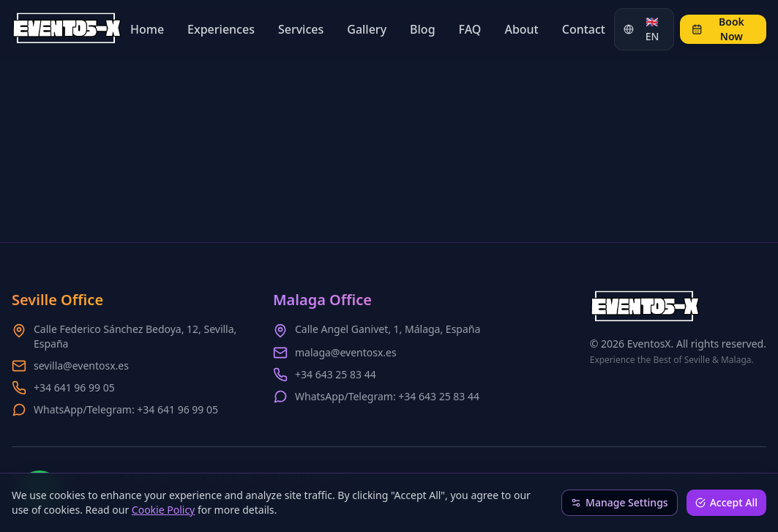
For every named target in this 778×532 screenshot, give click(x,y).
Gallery (367, 29)
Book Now (718, 29)
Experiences (221, 29)
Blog (422, 29)
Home (147, 29)
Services (301, 29)
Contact (584, 29)
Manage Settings (620, 502)
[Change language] (644, 29)
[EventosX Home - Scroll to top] (67, 29)
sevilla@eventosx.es (81, 366)
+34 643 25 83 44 (336, 374)
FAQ (470, 29)
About (521, 29)
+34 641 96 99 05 (74, 387)
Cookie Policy (163, 510)
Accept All (726, 502)
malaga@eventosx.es (346, 352)
